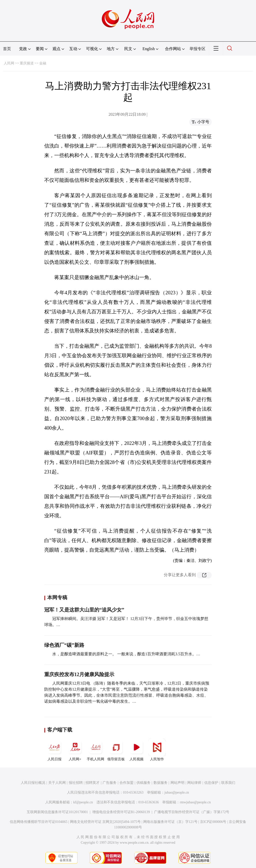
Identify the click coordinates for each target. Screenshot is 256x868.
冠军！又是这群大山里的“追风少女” (84, 610)
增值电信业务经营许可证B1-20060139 (121, 812)
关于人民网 (57, 783)
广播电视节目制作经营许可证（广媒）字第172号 (192, 812)
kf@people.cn (83, 802)
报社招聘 (76, 783)
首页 (7, 49)
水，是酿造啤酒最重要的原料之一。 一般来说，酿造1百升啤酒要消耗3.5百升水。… (126, 654)
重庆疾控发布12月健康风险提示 (79, 674)
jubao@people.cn (177, 792)
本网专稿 (57, 597)
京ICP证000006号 (213, 822)
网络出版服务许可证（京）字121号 (170, 822)
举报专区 (197, 49)
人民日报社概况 (33, 783)
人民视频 (136, 750)
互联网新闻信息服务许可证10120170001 (57, 812)
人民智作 (157, 750)
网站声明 (177, 783)
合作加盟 (126, 783)
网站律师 (194, 783)
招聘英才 (92, 783)
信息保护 (211, 783)
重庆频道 (27, 63)
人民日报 (54, 750)
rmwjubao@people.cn (195, 802)
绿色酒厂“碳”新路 (64, 645)
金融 (43, 63)
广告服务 (109, 783)
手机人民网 (95, 750)
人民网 (9, 63)
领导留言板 (116, 750)
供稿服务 (143, 783)
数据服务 (160, 783)
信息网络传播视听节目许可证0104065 (39, 822)
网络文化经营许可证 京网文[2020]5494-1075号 (105, 822)
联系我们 (228, 783)
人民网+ (75, 750)
